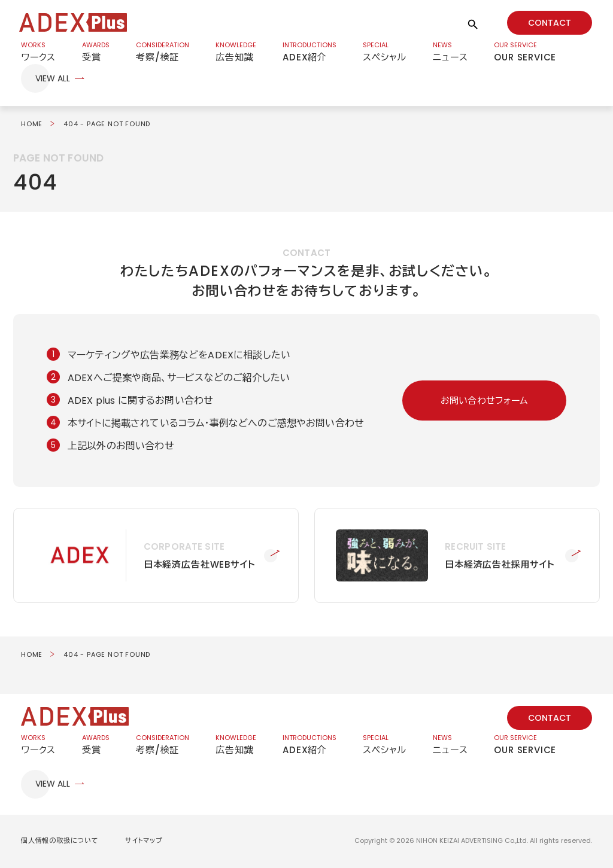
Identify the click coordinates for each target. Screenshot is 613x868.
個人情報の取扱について (60, 842)
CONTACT (550, 23)
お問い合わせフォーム (485, 402)
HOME (32, 125)
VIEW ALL (53, 80)
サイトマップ (144, 842)
